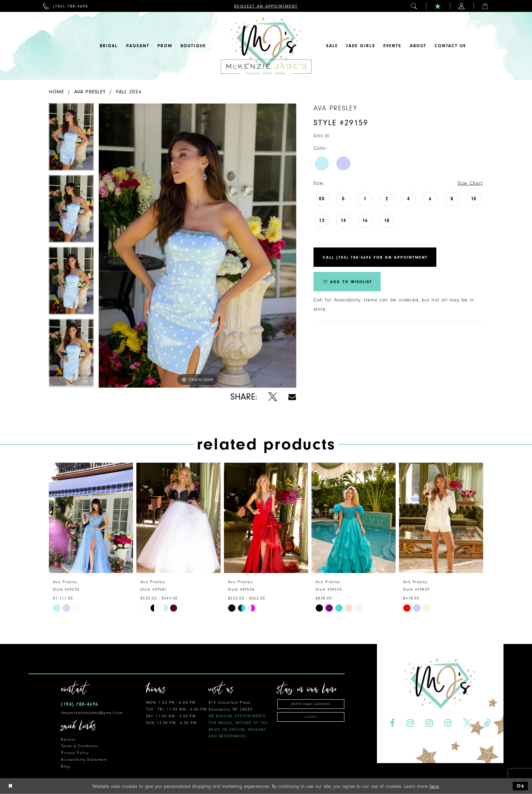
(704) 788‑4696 (80, 704)
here (434, 786)
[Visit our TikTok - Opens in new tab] (487, 723)
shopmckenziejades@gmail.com (92, 713)
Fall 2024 (129, 92)
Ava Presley (90, 92)
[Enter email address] (311, 704)
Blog (65, 766)
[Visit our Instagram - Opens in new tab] (410, 723)
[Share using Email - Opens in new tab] (292, 397)
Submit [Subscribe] (311, 717)
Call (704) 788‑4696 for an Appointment (375, 257)
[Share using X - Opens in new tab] (273, 397)
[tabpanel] (71, 139)
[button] (414, 6)
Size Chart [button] (470, 183)
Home (56, 92)
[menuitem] (66, 6)
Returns (68, 740)
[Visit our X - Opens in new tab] (468, 723)
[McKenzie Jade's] (266, 46)
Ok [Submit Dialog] (521, 786)
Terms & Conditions (80, 746)
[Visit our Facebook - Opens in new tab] (392, 723)
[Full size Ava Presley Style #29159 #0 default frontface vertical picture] (197, 246)
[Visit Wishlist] (438, 6)
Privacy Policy (75, 753)
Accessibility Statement (84, 760)
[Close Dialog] (11, 786)
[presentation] (91, 518)
